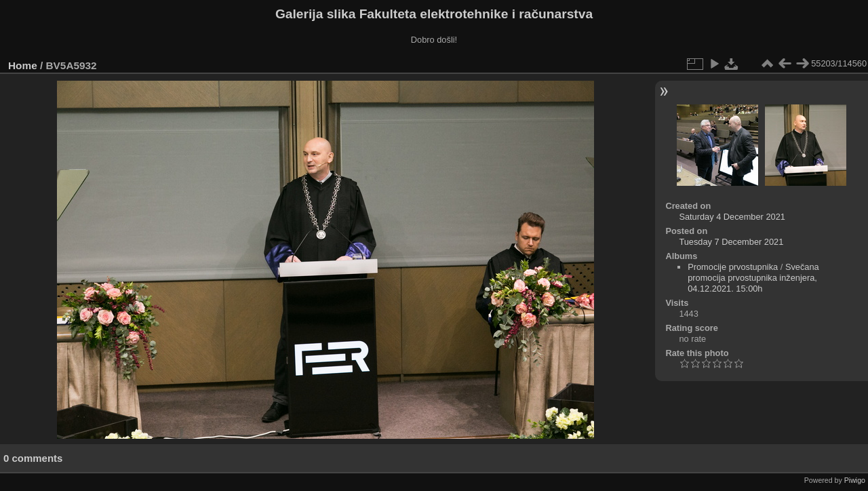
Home (23, 65)
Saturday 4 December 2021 (732, 217)
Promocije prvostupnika (733, 267)
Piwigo (855, 480)
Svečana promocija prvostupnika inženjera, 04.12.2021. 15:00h (753, 278)
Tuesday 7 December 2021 (731, 242)
